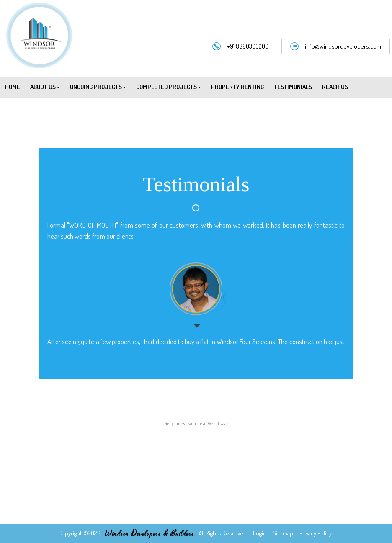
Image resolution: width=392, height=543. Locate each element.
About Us (45, 87)
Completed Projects (169, 87)
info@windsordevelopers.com (336, 46)
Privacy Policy (315, 533)
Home (13, 87)
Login (259, 533)
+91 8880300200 (240, 46)
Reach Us (335, 87)
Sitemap (282, 533)
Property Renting (237, 87)
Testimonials (293, 87)
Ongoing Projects (98, 87)
